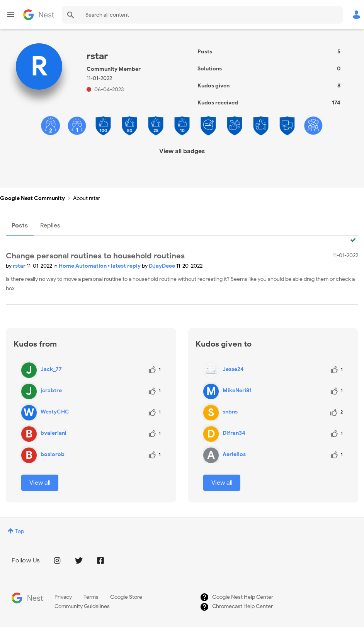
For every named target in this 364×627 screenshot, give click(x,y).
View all (40, 483)
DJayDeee (162, 266)
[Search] (202, 15)
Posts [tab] (20, 226)
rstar (20, 266)
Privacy (63, 597)
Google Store (126, 597)
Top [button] (20, 531)
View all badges (182, 151)
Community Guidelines (82, 606)
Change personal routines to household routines (95, 256)
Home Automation (83, 266)
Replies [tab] (50, 226)
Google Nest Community (39, 15)
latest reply (126, 266)
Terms (91, 597)
